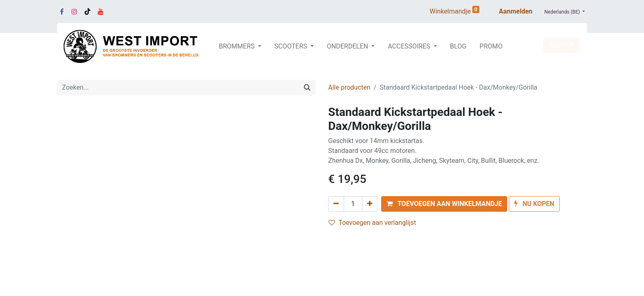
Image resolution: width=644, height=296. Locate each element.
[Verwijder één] (336, 204)
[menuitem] (458, 46)
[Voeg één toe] (370, 204)
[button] (444, 204)
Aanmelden (516, 11)
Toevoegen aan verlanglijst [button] (372, 223)
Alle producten (349, 87)
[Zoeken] (307, 88)
